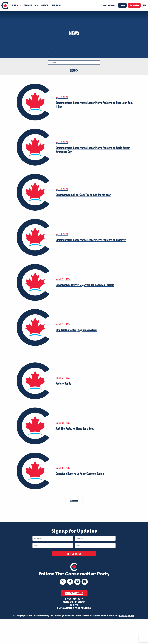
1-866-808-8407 (74, 599)
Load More (74, 501)
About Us (30, 5)
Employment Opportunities (74, 608)
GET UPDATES (74, 554)
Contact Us (74, 593)
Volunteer (109, 5)
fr (144, 5)
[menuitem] (5, 6)
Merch (56, 5)
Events (74, 605)
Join (122, 5)
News (44, 5)
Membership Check (74, 602)
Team (15, 5)
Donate (134, 5)
